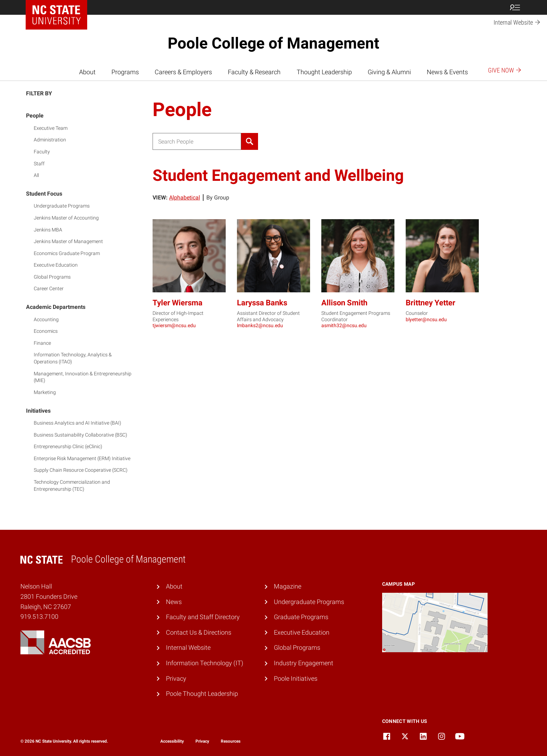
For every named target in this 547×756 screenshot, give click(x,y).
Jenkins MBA (48, 230)
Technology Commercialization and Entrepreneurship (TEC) (72, 485)
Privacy (176, 678)
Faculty (42, 152)
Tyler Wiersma (178, 303)
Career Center (49, 288)
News (174, 602)
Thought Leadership (324, 72)
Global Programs (52, 277)
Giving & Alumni (389, 72)
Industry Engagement (304, 663)
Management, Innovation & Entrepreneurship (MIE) (83, 377)
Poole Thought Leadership (202, 694)
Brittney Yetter (430, 303)
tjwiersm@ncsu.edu (174, 325)
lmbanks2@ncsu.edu (260, 325)
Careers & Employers (183, 72)
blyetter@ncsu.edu (426, 319)
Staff (39, 164)
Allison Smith (344, 303)
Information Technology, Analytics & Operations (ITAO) (73, 358)
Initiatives (38, 411)
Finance (42, 343)
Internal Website (188, 647)
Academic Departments (56, 307)
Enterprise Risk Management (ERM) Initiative (82, 458)
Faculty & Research (254, 72)
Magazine (288, 586)
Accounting (46, 319)
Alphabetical (185, 198)
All (36, 175)
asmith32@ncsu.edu (344, 325)
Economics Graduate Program (67, 253)
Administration (50, 140)
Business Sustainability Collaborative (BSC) (81, 435)
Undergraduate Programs (62, 206)
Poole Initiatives (296, 678)
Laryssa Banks (262, 303)
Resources (231, 741)
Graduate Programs (301, 617)
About (87, 72)
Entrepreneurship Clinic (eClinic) (68, 446)
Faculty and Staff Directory (203, 617)
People (35, 116)
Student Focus (44, 194)
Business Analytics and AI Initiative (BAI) (78, 423)
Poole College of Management (273, 43)
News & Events (447, 72)
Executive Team (51, 128)
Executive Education (56, 265)
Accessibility (172, 741)
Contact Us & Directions (199, 632)
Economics (46, 331)
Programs (125, 72)
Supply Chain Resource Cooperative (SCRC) (81, 470)
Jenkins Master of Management (68, 241)
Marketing (45, 392)
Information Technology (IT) (205, 663)
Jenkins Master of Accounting (66, 218)
